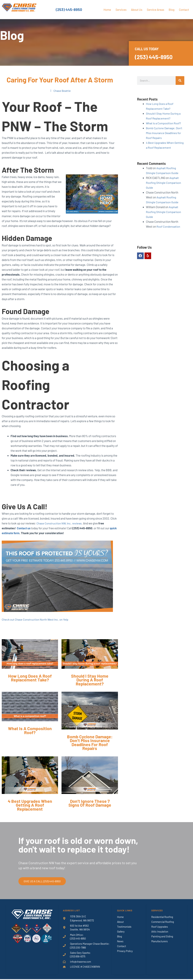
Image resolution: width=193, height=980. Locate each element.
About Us (137, 10)
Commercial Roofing (163, 922)
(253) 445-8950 (69, 10)
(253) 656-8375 (78, 957)
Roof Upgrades (160, 927)
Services (121, 10)
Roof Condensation (168, 226)
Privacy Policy (125, 951)
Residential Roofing (162, 917)
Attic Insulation (160, 932)
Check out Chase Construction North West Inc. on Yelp (35, 620)
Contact (184, 10)
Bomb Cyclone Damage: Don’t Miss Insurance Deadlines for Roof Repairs (165, 133)
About (120, 922)
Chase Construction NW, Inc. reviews (59, 523)
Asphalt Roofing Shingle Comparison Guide (164, 183)
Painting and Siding (162, 937)
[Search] (180, 81)
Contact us (24, 528)
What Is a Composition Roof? (164, 123)
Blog (172, 10)
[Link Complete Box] (30, 666)
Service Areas (155, 10)
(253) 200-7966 (78, 948)
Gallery (121, 932)
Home (107, 10)
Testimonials (124, 927)
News (120, 941)
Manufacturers (159, 941)
